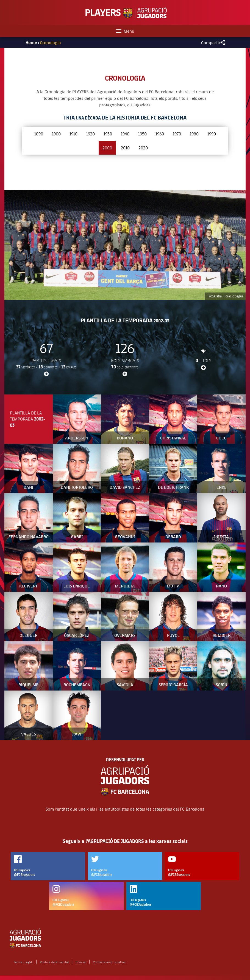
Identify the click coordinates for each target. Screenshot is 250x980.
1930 (108, 134)
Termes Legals (24, 962)
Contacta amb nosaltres (109, 962)
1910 (73, 134)
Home (31, 42)
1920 (91, 134)
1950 (142, 134)
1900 (56, 134)
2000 (107, 148)
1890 (39, 134)
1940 (125, 134)
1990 (212, 134)
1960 (160, 134)
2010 (125, 148)
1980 (194, 134)
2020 (143, 148)
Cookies (81, 962)
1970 (177, 134)
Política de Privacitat (54, 962)
